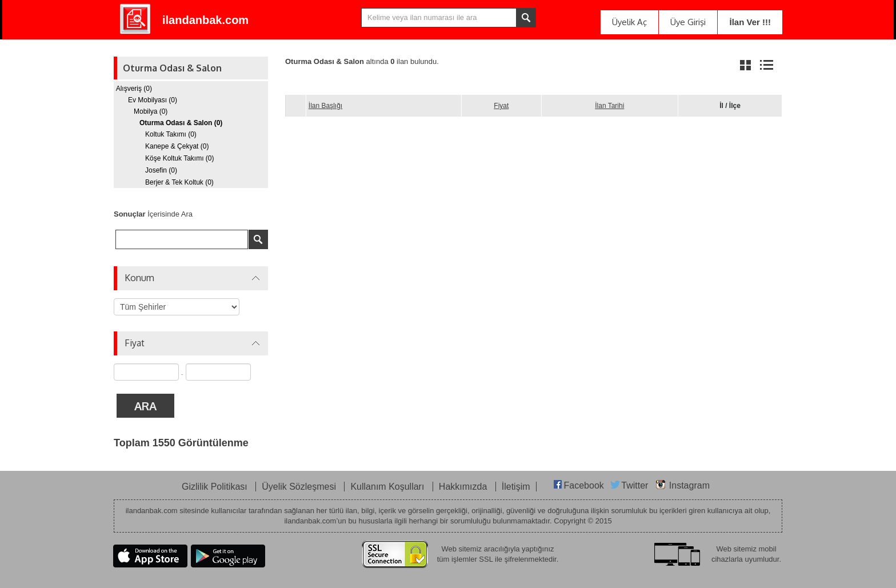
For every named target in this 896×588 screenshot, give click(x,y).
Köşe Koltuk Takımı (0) (180, 158)
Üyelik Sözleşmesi (300, 487)
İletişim (516, 487)
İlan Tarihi (609, 106)
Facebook (584, 485)
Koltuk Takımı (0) (171, 134)
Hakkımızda (464, 487)
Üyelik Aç (629, 22)
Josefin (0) (161, 170)
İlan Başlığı (325, 106)
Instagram (689, 485)
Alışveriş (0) (134, 89)
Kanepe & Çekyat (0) (177, 146)
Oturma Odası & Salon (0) (181, 123)
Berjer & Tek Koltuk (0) (179, 182)
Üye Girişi (688, 22)
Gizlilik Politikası (216, 487)
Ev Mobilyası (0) (153, 100)
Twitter (635, 485)
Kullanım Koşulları (388, 487)
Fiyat (501, 106)
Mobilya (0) (151, 111)
